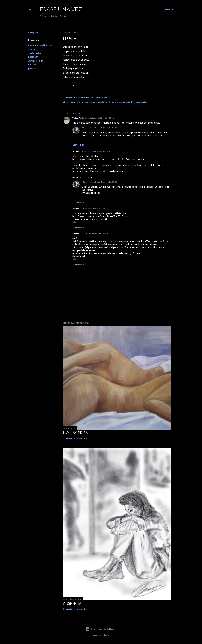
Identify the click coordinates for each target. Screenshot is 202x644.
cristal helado (36, 53)
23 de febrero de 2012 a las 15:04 (103, 128)
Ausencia (72, 603)
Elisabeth (33, 57)
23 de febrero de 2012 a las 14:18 (96, 151)
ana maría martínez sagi (41, 45)
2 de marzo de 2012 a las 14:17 (95, 234)
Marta (85, 128)
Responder (78, 145)
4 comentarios (81, 609)
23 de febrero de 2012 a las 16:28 (96, 209)
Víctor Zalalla (78, 118)
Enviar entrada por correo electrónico (91, 97)
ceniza (32, 49)
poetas (32, 69)
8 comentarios (81, 438)
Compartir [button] (34, 33)
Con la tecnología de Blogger (101, 629)
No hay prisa (76, 433)
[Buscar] (169, 9)
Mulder (32, 65)
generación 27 (36, 61)
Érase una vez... (62, 9)
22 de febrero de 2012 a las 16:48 (99, 118)
